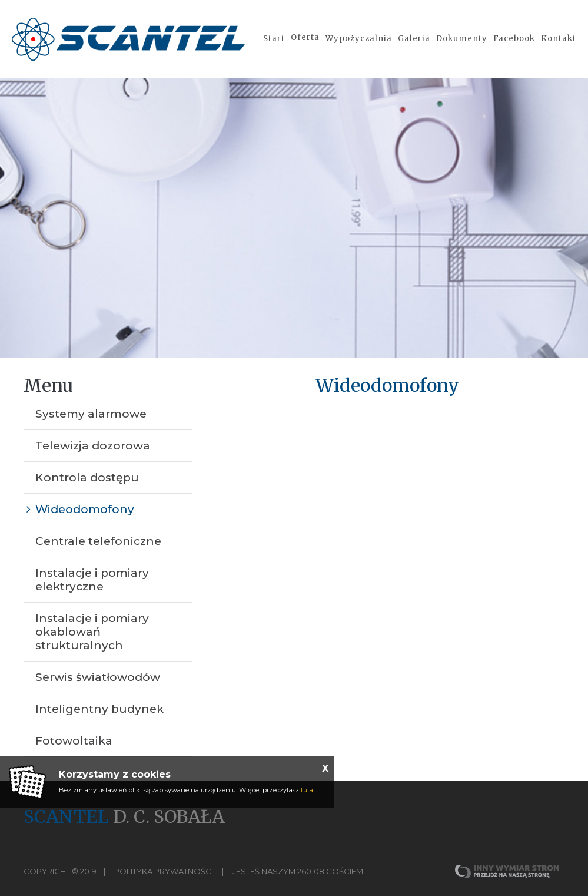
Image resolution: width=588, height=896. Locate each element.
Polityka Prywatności (164, 871)
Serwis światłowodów (98, 677)
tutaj (308, 790)
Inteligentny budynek (99, 709)
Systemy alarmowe (91, 414)
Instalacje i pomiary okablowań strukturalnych (92, 632)
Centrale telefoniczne (98, 541)
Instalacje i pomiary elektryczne (92, 580)
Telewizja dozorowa (93, 446)
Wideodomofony (85, 509)
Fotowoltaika (74, 741)
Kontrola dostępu (87, 477)
